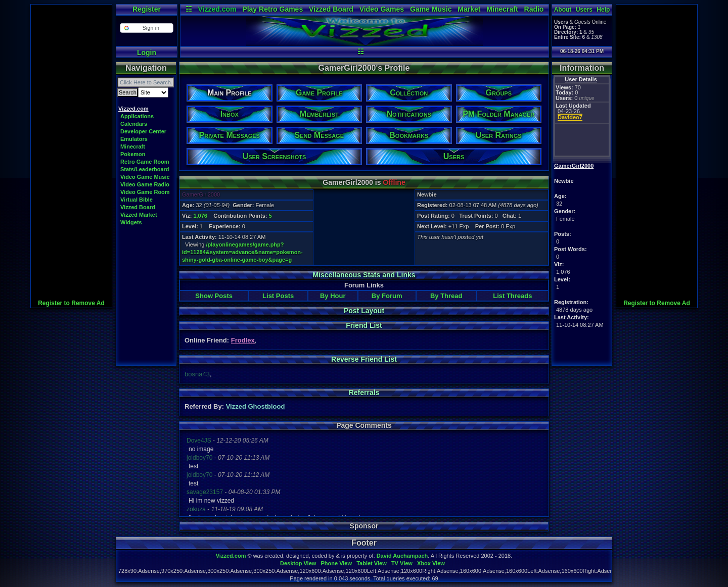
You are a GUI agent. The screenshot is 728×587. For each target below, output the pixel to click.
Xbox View (431, 563)
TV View (402, 563)
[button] (146, 28)
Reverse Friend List (364, 359)
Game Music (431, 9)
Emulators (134, 139)
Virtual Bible (136, 200)
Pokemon (133, 154)
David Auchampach (402, 556)
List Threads (512, 296)
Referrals (364, 393)
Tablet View (372, 563)
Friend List (364, 325)
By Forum (387, 296)
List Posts (278, 296)
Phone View (336, 563)
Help (603, 10)
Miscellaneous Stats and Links (364, 275)
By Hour (333, 296)
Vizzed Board (331, 9)
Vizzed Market (139, 215)
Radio (534, 9)
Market (469, 9)
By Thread (446, 296)
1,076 (200, 216)
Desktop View (298, 563)
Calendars (134, 124)
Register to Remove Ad (71, 303)
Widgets (131, 222)
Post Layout (364, 311)
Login (147, 53)
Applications (137, 116)
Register (147, 9)
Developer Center (143, 131)
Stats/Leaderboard (145, 169)
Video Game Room (145, 192)
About (563, 10)
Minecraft (502, 9)
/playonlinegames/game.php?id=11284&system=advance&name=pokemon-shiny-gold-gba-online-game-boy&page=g (242, 252)
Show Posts (214, 296)
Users (584, 10)
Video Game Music (145, 177)
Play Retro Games (272, 9)
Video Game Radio (145, 184)
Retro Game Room (145, 162)
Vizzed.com (217, 9)
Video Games (382, 9)
